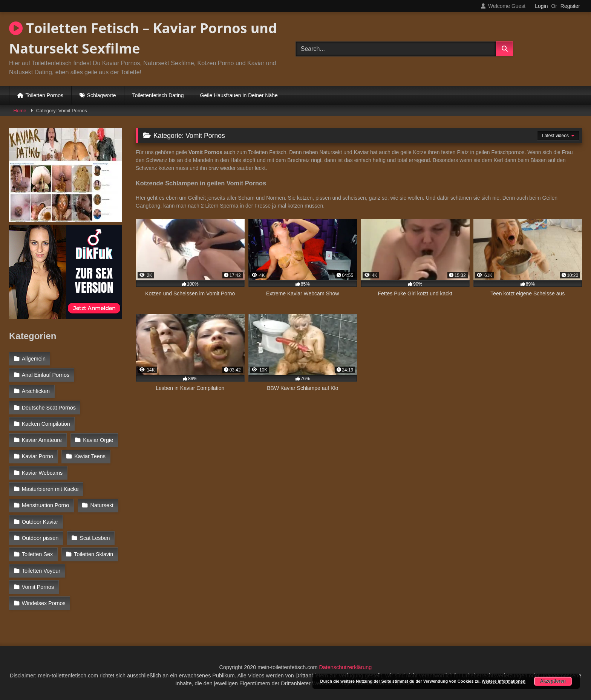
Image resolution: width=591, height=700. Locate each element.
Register (570, 6)
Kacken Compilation (46, 424)
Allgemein (34, 359)
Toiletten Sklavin (93, 554)
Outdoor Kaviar (40, 522)
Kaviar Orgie (98, 440)
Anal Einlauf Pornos (46, 375)
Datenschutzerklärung (345, 667)
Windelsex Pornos (44, 603)
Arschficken (36, 391)
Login (541, 6)
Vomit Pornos (38, 587)
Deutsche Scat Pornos (49, 408)
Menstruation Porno (46, 505)
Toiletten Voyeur (41, 571)
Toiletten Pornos (44, 95)
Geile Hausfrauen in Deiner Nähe (239, 95)
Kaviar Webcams (42, 473)
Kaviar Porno (38, 456)
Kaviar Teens (90, 456)
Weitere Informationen (504, 681)
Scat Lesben (95, 538)
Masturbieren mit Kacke (50, 489)
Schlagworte (102, 95)
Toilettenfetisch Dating (158, 95)
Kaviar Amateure (42, 440)
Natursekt (102, 505)
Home (20, 111)
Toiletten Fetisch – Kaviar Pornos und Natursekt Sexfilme (143, 38)
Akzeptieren (553, 681)
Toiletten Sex (37, 554)
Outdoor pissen (40, 538)
